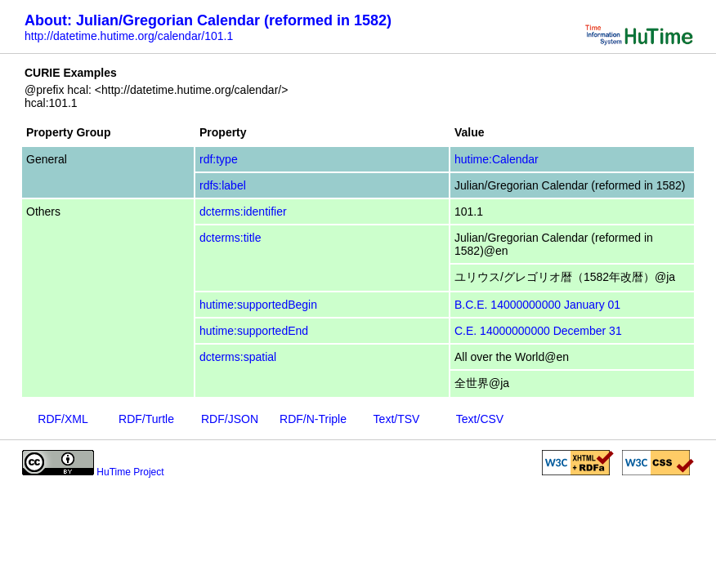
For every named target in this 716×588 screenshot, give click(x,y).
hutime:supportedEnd (254, 331)
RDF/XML (63, 419)
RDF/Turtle (146, 419)
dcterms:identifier (243, 212)
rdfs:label (223, 185)
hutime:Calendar (497, 159)
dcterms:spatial (238, 357)
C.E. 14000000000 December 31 (538, 331)
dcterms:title (230, 238)
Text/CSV (480, 419)
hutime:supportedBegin (258, 305)
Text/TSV (397, 419)
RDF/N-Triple (313, 419)
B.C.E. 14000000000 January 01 (537, 305)
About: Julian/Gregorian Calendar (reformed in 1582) (208, 20)
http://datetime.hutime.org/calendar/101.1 (129, 36)
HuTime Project (130, 472)
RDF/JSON (230, 419)
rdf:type (219, 159)
